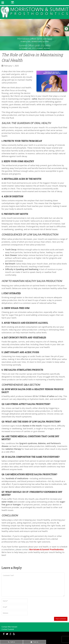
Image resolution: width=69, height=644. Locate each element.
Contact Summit (8, 629)
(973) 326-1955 (44, 39)
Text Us (34, 642)
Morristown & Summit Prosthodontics (46, 549)
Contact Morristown (9, 627)
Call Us (12, 642)
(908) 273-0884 (42, 45)
